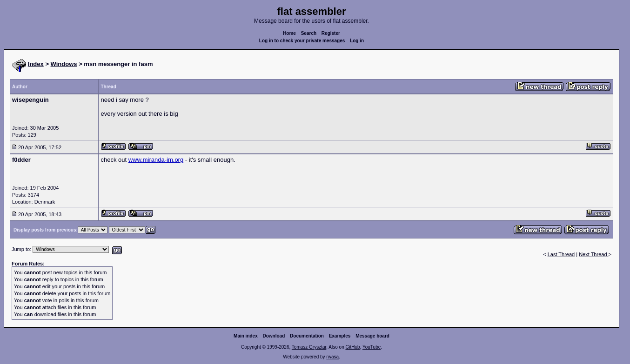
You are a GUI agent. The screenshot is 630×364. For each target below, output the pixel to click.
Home (289, 33)
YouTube (372, 347)
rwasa (332, 357)
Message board (372, 336)
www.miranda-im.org (156, 160)
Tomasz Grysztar (309, 347)
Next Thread (593, 254)
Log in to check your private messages (302, 41)
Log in (357, 41)
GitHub (352, 347)
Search (309, 33)
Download (274, 336)
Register (331, 33)
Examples (340, 336)
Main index (246, 336)
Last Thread (561, 254)
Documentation (307, 336)
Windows (64, 64)
